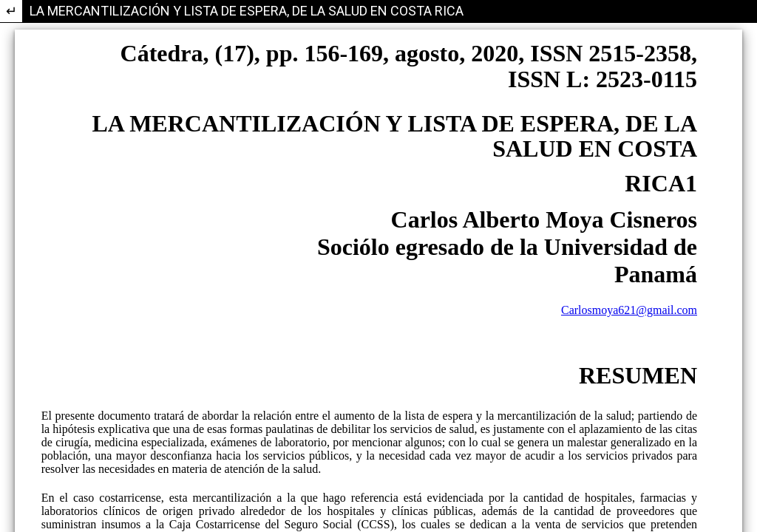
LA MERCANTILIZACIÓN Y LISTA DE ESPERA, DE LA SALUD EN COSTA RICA (247, 11)
